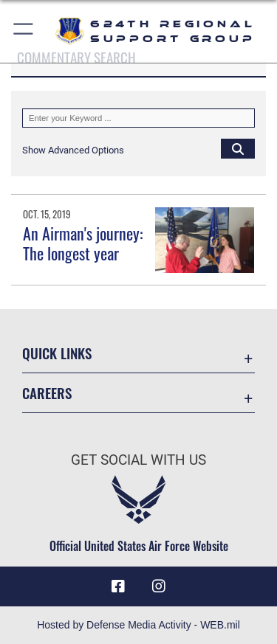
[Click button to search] (238, 148)
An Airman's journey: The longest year (83, 243)
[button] (24, 31)
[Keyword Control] (138, 118)
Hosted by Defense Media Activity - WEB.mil (138, 625)
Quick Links (57, 353)
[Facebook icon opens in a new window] (118, 586)
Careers (47, 393)
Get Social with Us (138, 460)
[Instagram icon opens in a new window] (159, 586)
